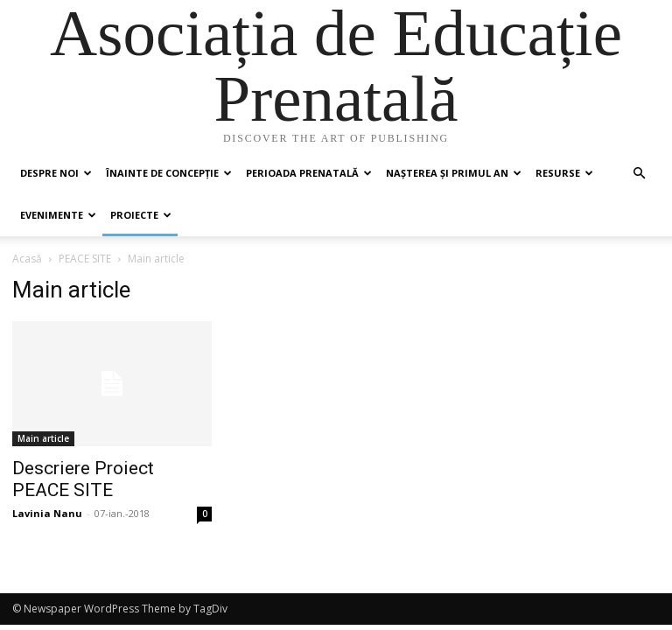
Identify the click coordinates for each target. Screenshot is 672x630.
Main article (43, 438)
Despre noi (56, 173)
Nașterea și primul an (454, 173)
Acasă (27, 259)
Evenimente (58, 215)
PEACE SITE (85, 259)
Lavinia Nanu (47, 513)
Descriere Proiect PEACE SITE (83, 479)
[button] (639, 174)
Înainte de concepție (169, 173)
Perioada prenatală (309, 173)
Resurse (564, 173)
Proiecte (141, 215)
